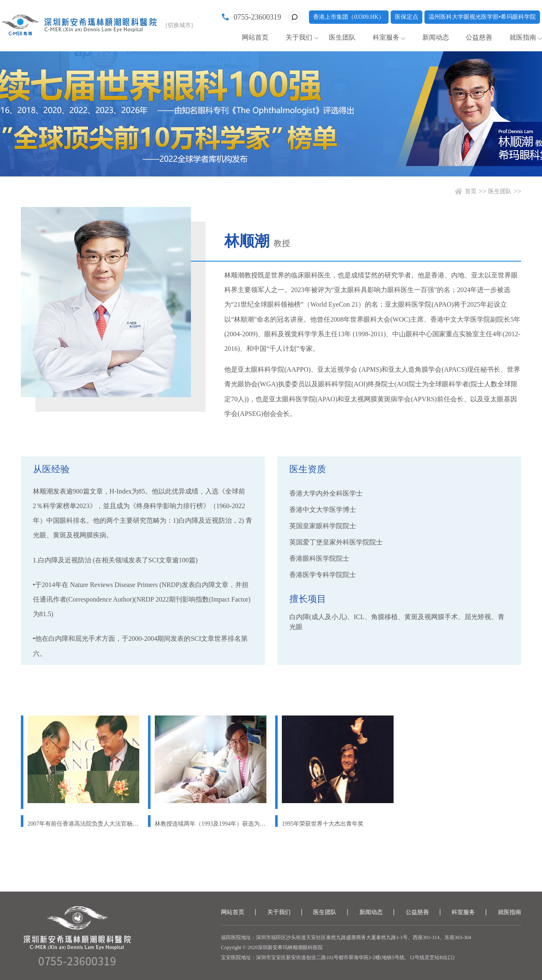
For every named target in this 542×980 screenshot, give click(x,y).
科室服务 (386, 37)
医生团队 (342, 37)
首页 (471, 191)
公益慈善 (479, 37)
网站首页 (255, 37)
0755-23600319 (257, 17)
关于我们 (299, 37)
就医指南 (523, 37)
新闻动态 (436, 37)
